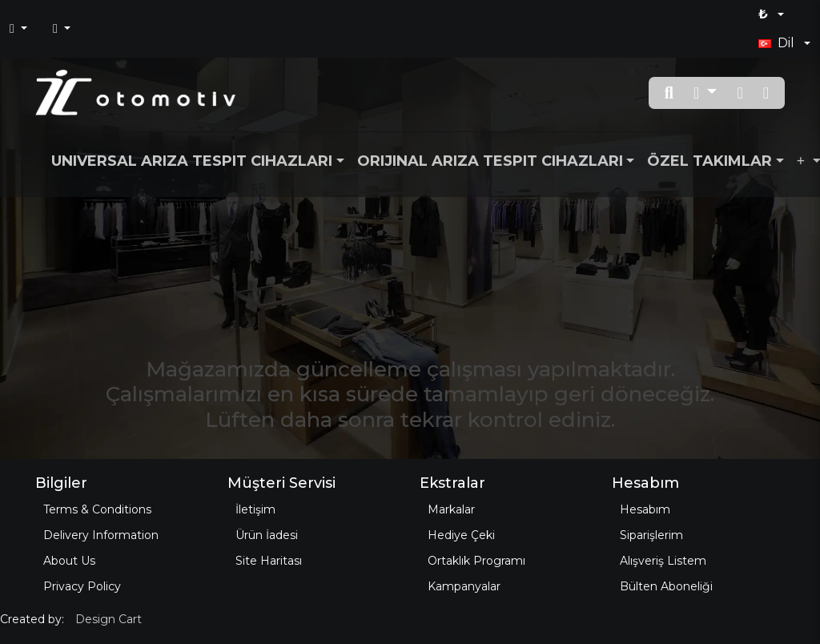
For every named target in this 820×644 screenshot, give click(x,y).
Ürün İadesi (267, 535)
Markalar (451, 509)
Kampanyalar (464, 586)
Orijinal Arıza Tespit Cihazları (490, 161)
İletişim (255, 509)
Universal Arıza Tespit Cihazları (192, 161)
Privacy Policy (82, 586)
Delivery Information (101, 535)
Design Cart (109, 619)
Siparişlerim (651, 535)
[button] (705, 93)
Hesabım (645, 509)
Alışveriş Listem (663, 561)
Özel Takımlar (709, 161)
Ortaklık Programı (476, 561)
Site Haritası (269, 561)
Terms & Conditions (97, 509)
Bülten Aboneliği (666, 586)
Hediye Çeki (461, 535)
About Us (69, 561)
